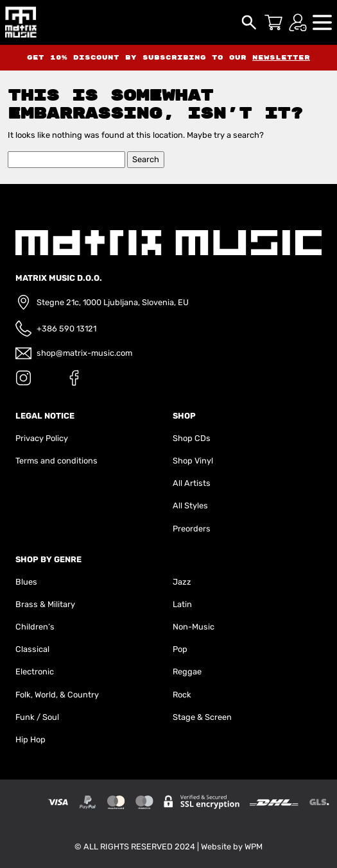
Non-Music (194, 627)
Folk (23, 695)
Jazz (182, 582)
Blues (26, 582)
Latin (182, 604)
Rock (182, 695)
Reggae (187, 672)
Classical (32, 649)
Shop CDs (192, 438)
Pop (180, 649)
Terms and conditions (56, 461)
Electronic (35, 672)
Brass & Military (45, 604)
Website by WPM (232, 847)
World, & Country (67, 695)
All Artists (192, 483)
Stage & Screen (202, 717)
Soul (51, 717)
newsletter (281, 58)
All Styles (190, 505)
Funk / (28, 717)
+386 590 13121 (66, 329)
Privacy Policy (42, 438)
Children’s (35, 627)
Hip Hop (30, 739)
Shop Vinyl (193, 461)
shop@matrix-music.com (84, 353)
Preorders (192, 529)
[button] (322, 21)
